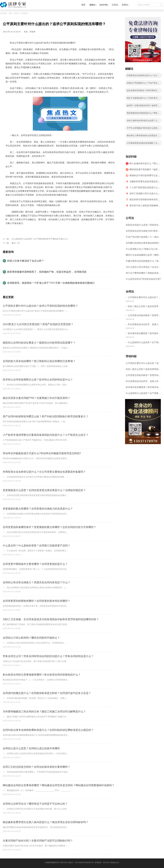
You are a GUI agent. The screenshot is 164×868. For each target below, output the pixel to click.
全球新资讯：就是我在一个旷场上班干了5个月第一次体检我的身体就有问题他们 (51, 283)
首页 (83, 5)
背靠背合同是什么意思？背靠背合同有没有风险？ (143, 226)
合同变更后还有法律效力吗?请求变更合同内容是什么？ (143, 232)
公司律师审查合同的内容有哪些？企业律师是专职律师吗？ (143, 144)
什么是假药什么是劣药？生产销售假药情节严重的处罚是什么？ (40, 239)
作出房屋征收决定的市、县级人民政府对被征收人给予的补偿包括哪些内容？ (144, 325)
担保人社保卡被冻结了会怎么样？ (26, 261)
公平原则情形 (33, 230)
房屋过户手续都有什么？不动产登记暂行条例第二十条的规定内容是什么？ (143, 84)
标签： (9, 230)
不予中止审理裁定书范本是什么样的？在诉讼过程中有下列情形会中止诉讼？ (143, 129)
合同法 (125, 5)
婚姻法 (92, 5)
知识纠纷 (104, 5)
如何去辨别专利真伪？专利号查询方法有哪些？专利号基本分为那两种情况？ (143, 91)
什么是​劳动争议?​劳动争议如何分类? (143, 279)
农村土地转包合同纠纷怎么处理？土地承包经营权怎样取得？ (143, 121)
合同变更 (24, 13)
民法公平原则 (19, 230)
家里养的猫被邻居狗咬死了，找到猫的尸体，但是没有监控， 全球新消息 (47, 272)
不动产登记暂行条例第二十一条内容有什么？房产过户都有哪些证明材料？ (143, 238)
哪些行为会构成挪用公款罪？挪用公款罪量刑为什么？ (143, 256)
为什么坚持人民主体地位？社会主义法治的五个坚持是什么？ (143, 268)
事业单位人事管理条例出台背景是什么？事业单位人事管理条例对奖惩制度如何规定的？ (143, 136)
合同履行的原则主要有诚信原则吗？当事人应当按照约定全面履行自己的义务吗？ (143, 244)
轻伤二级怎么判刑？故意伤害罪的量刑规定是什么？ (144, 307)
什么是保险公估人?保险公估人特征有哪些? (143, 250)
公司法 (115, 5)
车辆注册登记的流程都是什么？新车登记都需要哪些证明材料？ (143, 262)
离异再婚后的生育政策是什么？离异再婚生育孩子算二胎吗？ (143, 114)
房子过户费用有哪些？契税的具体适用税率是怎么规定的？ (143, 274)
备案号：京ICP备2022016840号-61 (81, 863)
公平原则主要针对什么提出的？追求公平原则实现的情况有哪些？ (144, 298)
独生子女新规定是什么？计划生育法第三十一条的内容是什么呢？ (143, 99)
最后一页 (16, 243)
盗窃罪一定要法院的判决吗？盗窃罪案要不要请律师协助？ (143, 106)
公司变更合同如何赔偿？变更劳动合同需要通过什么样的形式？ (144, 316)
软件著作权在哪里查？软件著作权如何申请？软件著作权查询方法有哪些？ (144, 334)
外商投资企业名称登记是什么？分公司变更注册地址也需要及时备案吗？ (143, 76)
